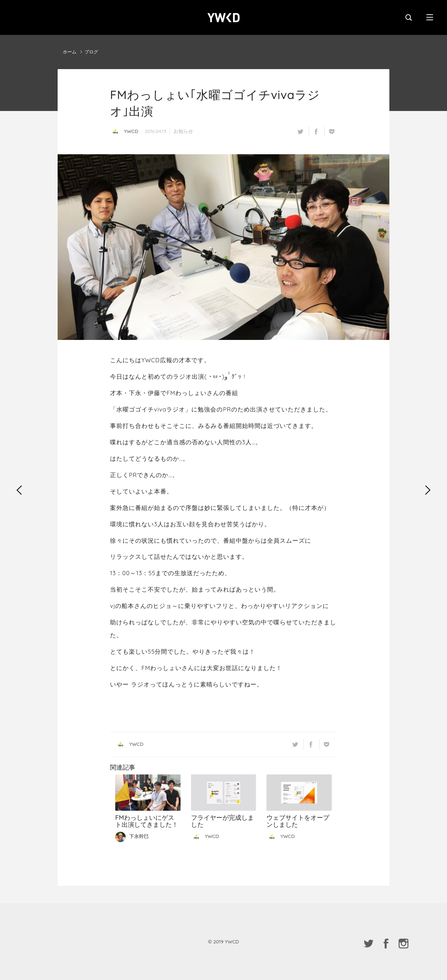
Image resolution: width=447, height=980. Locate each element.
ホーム (70, 52)
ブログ (91, 52)
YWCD (223, 17)
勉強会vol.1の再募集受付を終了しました (19, 490)
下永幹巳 (132, 836)
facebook (316, 132)
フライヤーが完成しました (224, 793)
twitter (300, 132)
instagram (403, 943)
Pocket (332, 132)
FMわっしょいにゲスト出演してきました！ (148, 793)
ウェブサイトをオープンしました (299, 793)
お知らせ (183, 131)
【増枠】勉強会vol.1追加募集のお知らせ (428, 490)
